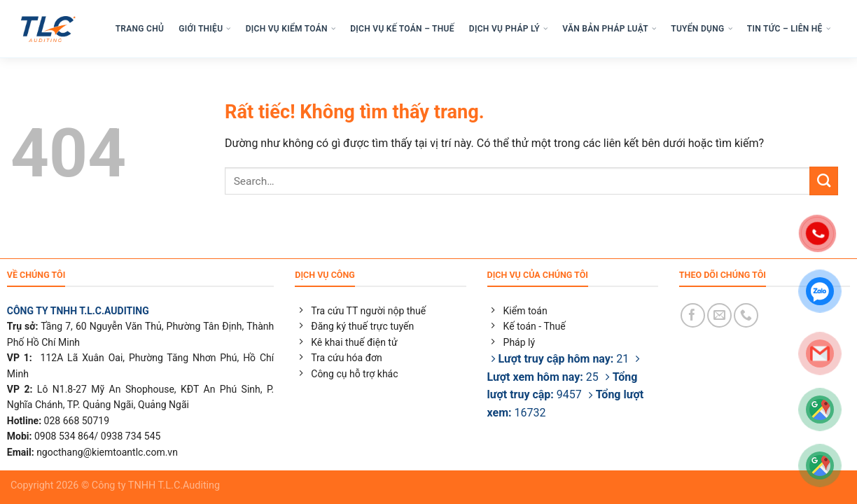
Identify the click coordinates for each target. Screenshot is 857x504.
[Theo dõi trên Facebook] (693, 315)
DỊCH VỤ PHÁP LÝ (508, 31)
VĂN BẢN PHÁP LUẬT (609, 31)
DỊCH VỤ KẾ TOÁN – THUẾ (402, 31)
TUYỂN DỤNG (702, 31)
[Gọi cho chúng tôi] (746, 315)
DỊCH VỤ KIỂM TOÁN (291, 31)
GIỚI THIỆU (204, 31)
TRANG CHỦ (140, 31)
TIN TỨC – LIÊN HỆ (789, 31)
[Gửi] (824, 185)
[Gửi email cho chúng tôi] (719, 315)
